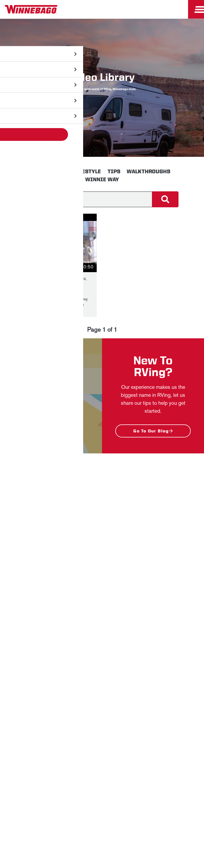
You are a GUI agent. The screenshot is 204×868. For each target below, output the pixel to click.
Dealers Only (102, 692)
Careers (102, 667)
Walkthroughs (148, 171)
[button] (61, 243)
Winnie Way (102, 179)
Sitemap (50, 734)
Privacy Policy (131, 521)
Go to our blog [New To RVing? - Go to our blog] (151, 431)
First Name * (75, 552)
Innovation (50, 171)
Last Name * (75, 569)
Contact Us (114, 734)
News (102, 654)
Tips (114, 171)
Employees (102, 679)
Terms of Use (127, 747)
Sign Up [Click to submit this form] (76, 603)
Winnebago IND (102, 642)
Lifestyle (87, 171)
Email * (70, 586)
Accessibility (81, 734)
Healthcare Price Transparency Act (167, 734)
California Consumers (84, 747)
